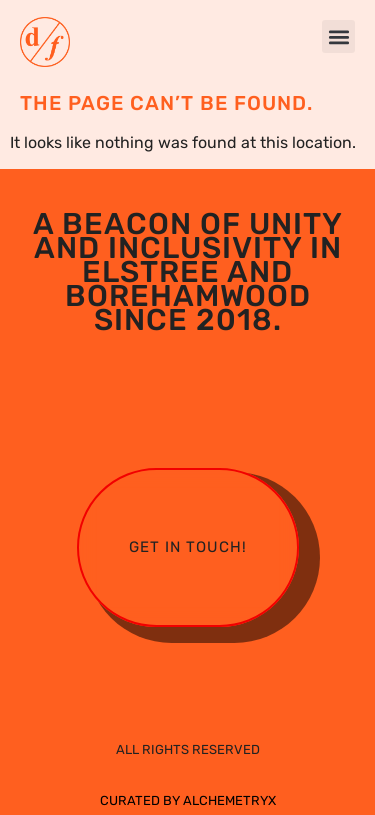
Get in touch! (188, 547)
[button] (338, 36)
